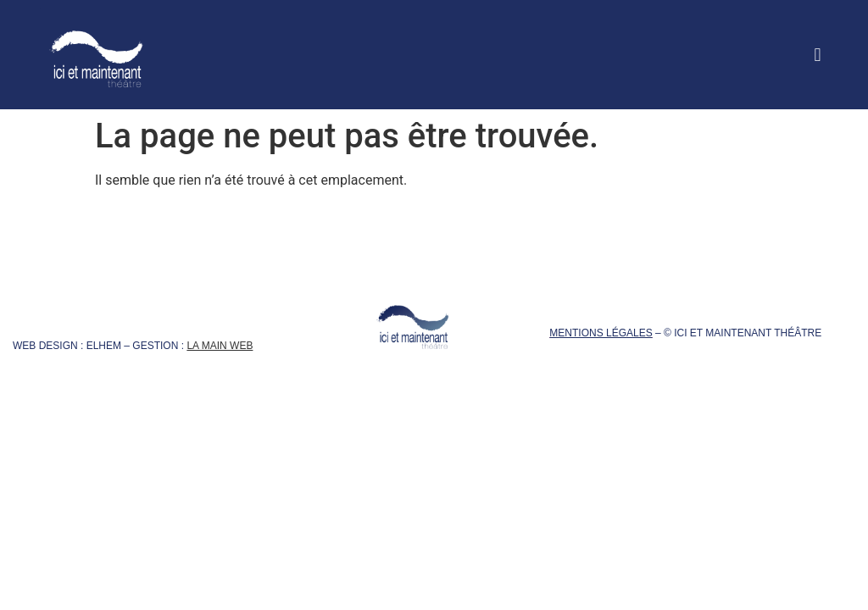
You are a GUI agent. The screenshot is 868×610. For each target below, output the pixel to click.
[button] (818, 55)
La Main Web (220, 346)
